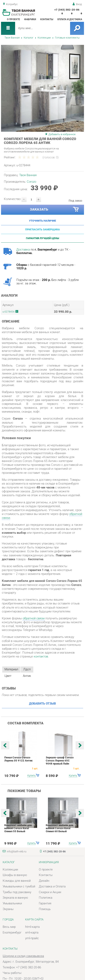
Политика (46, 898)
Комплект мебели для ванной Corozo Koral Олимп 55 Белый (18, 828)
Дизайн (44, 881)
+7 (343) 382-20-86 (67, 10)
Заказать (55, 210)
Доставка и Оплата (52, 886)
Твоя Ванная (12, 38)
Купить (32, 775)
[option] (42, 88)
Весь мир (9, 927)
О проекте (13, 19)
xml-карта (32, 932)
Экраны (8, 909)
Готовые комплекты (67, 38)
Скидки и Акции (50, 892)
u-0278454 (8, 312)
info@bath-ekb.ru (17, 851)
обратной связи (34, 618)
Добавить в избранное (62, 134)
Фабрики (30, 19)
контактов (41, 656)
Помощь (45, 909)
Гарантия (45, 903)
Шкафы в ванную (15, 875)
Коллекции (44, 38)
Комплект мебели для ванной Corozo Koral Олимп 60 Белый (59, 828)
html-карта (32, 927)
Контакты (47, 19)
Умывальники (12, 903)
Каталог (29, 38)
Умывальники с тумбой (19, 886)
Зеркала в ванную (15, 898)
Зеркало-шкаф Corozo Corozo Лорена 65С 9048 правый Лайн (60, 761)
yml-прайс (32, 938)
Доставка (23, 250)
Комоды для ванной (17, 881)
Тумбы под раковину (17, 892)
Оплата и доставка (70, 19)
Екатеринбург (12, 932)
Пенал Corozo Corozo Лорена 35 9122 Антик (18, 759)
